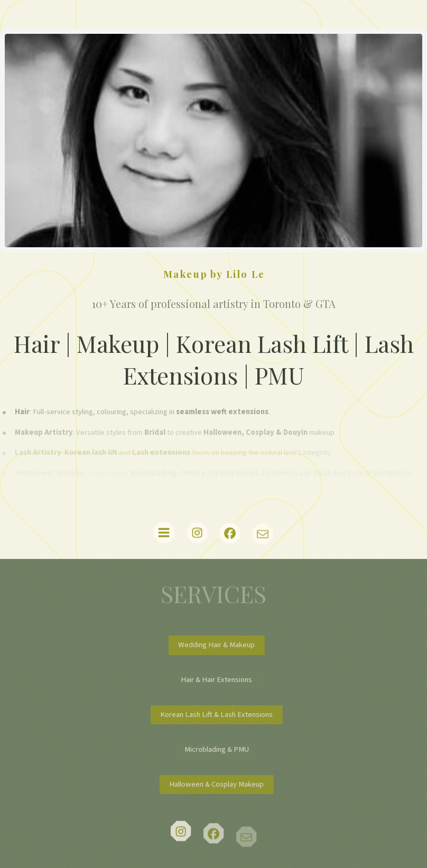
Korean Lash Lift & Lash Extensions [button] (221, 715)
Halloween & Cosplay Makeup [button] (221, 784)
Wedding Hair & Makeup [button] (221, 645)
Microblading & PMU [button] (221, 749)
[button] (164, 533)
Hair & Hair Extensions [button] (221, 680)
